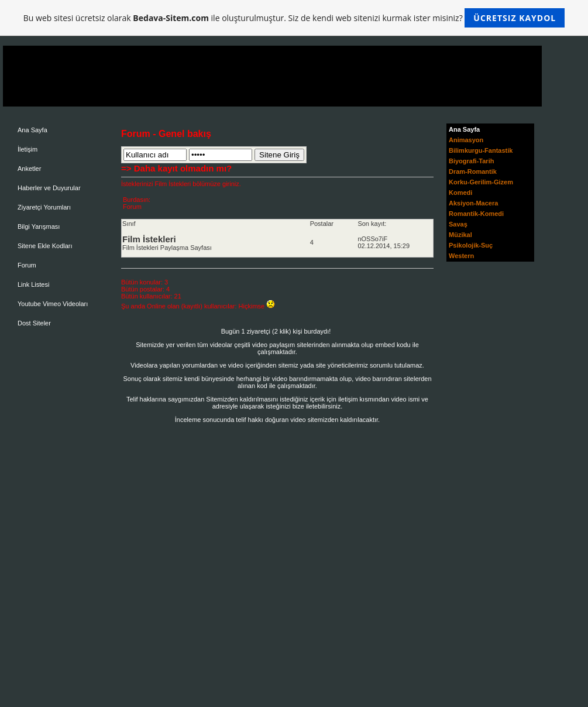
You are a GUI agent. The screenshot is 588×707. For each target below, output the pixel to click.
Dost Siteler (34, 323)
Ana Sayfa (32, 130)
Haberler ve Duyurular (49, 188)
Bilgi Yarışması (39, 226)
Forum (27, 265)
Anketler (29, 169)
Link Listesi (33, 284)
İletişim (27, 149)
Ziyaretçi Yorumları (44, 207)
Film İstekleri (149, 239)
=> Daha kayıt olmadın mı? (176, 168)
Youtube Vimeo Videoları (53, 304)
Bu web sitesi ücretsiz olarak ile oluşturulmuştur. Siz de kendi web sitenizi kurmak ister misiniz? (294, 18)
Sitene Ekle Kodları (45, 246)
